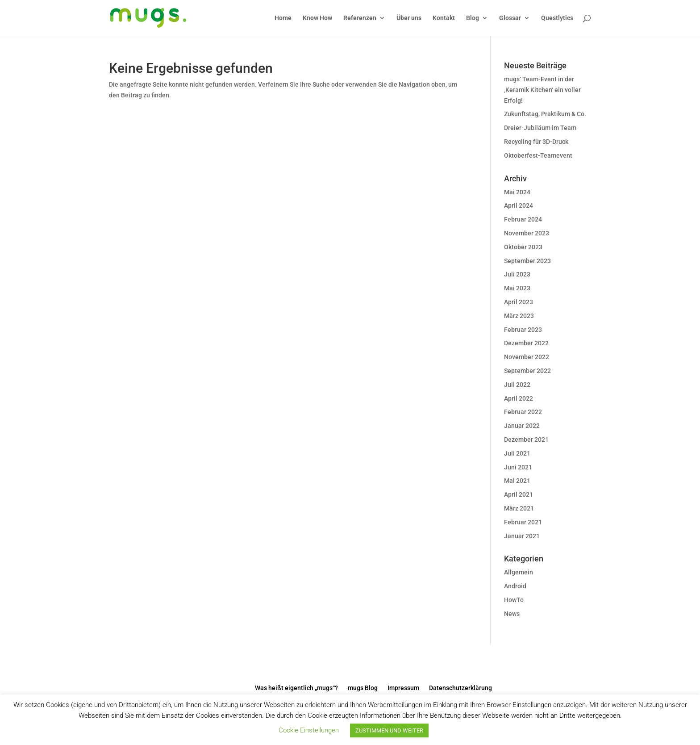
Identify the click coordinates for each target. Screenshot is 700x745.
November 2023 (527, 233)
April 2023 (519, 302)
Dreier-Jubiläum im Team (540, 128)
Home (283, 18)
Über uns (409, 18)
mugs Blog (363, 688)
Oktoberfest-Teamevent (538, 155)
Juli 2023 (517, 274)
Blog (473, 18)
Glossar (510, 18)
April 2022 (519, 398)
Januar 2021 (522, 536)
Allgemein (519, 572)
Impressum (403, 688)
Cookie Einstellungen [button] (309, 730)
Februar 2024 (523, 219)
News (512, 614)
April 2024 (519, 205)
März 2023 (519, 316)
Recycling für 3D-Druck (536, 142)
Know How (317, 18)
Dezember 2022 (526, 343)
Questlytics (557, 18)
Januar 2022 (522, 426)
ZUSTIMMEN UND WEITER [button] (389, 730)
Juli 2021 (517, 453)
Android (515, 586)
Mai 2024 (517, 192)
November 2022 (527, 357)
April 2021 (519, 494)
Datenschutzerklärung (460, 688)
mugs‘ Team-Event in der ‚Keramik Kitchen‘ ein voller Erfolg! (542, 90)
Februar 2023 (523, 330)
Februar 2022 (523, 412)
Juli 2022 (517, 385)
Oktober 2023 (523, 247)
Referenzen (360, 18)
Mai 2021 (517, 481)
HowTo (514, 600)
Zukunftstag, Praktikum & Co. (545, 114)
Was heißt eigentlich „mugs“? (296, 688)
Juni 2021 (518, 467)
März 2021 (519, 508)
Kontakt (444, 18)
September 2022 (527, 371)
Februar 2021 (523, 522)
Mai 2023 (517, 288)
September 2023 (527, 261)
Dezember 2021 (526, 439)
